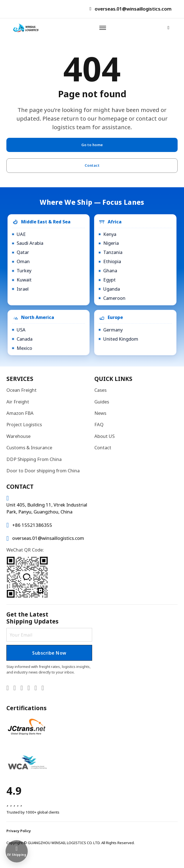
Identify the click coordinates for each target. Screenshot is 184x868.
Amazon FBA (20, 412)
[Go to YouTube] (22, 688)
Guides (102, 400)
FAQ (99, 423)
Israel (23, 287)
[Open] (103, 28)
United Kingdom (121, 337)
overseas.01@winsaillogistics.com (133, 9)
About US (104, 435)
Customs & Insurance (29, 446)
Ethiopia (112, 260)
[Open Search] (168, 28)
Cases (100, 389)
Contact (92, 167)
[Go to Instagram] (36, 688)
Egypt (109, 278)
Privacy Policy (19, 831)
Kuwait (24, 278)
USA (21, 328)
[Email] (49, 634)
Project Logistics (24, 423)
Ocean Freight (22, 389)
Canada (25, 337)
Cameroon (114, 297)
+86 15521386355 (32, 524)
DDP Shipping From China (34, 458)
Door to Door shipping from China (43, 469)
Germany (113, 328)
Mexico (24, 347)
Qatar (23, 251)
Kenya (110, 233)
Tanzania (113, 251)
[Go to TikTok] (43, 688)
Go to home (92, 145)
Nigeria (111, 242)
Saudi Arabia (30, 242)
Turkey (24, 269)
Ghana (110, 269)
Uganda (112, 287)
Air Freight (18, 400)
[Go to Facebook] (29, 688)
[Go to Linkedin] (8, 688)
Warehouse (18, 435)
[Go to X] (15, 688)
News (100, 412)
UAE (21, 233)
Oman (23, 260)
